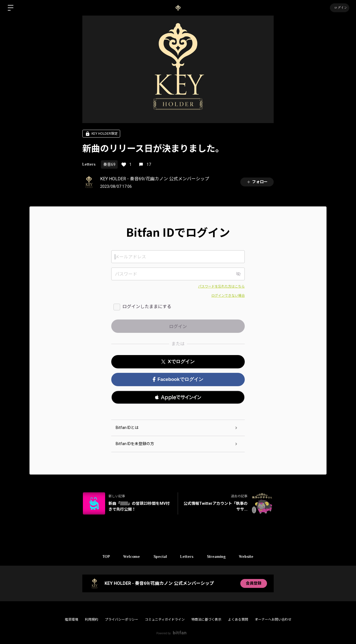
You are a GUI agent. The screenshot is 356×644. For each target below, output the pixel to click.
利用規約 (92, 620)
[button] (178, 397)
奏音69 (109, 164)
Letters (89, 164)
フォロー (257, 182)
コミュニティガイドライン (165, 620)
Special (160, 556)
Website (247, 556)
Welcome (131, 556)
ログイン (339, 8)
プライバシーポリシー (122, 620)
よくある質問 (238, 620)
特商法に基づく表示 (206, 620)
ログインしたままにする (147, 307)
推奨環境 (71, 620)
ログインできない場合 (228, 296)
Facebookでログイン (178, 379)
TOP (105, 556)
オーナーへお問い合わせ (273, 620)
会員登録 (254, 583)
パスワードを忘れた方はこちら (221, 286)
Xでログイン (178, 362)
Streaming (217, 556)
